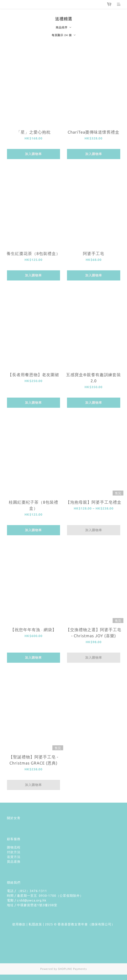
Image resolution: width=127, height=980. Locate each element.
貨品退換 (14, 862)
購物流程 (14, 847)
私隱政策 (35, 924)
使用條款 (19, 924)
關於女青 (14, 818)
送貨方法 (14, 857)
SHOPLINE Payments (72, 969)
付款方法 (14, 852)
